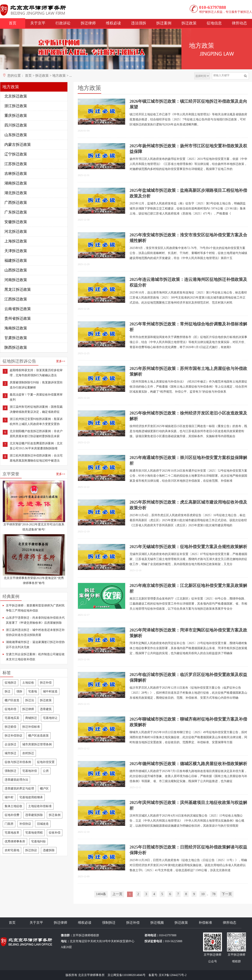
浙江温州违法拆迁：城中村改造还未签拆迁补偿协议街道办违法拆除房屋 (35, 632)
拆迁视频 (157, 923)
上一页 (117, 894)
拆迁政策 (189, 23)
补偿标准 (205, 923)
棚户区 (44, 789)
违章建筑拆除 (34, 815)
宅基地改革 (12, 833)
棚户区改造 (12, 700)
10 (203, 894)
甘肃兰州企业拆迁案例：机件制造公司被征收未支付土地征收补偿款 (35, 657)
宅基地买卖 (12, 718)
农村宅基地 (12, 850)
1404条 (101, 894)
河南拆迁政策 (16, 280)
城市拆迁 (10, 753)
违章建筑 (46, 709)
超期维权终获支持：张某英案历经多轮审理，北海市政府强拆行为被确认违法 (36, 373)
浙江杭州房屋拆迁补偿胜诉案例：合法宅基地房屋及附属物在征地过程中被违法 (36, 458)
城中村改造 (50, 691)
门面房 (9, 824)
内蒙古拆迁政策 (18, 145)
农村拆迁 (28, 753)
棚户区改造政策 (38, 736)
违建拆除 (49, 850)
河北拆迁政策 (16, 232)
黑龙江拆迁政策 (18, 289)
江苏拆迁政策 (16, 164)
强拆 (19, 691)
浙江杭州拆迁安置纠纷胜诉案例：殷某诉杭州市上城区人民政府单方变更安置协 (36, 422)
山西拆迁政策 (16, 270)
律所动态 (239, 23)
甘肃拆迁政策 (16, 338)
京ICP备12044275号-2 (173, 975)
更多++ (61, 361)
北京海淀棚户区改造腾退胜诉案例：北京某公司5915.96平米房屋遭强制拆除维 (36, 446)
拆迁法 (30, 700)
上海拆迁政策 (16, 241)
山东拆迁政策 (16, 135)
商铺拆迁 (31, 718)
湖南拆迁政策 (16, 183)
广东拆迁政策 (16, 212)
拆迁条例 (55, 815)
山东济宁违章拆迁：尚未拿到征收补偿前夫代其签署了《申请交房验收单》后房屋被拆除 (35, 620)
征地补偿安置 (46, 762)
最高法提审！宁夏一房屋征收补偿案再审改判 (36, 397)
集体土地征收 (13, 806)
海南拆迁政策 (16, 328)
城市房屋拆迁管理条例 (37, 744)
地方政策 (59, 76)
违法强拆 (139, 23)
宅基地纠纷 (38, 841)
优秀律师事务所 (15, 841)
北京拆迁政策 (16, 96)
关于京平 (38, 23)
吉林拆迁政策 (16, 174)
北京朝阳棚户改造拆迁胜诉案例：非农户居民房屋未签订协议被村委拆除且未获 (36, 434)
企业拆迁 (10, 744)
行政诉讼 (63, 23)
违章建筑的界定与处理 (19, 789)
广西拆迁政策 (16, 203)
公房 (46, 771)
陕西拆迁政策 (16, 347)
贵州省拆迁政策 (18, 318)
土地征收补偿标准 (40, 806)
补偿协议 (25, 824)
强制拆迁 (10, 771)
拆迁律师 (88, 23)
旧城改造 (43, 824)
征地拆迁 (10, 683)
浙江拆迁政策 (16, 106)
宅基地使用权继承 (31, 797)
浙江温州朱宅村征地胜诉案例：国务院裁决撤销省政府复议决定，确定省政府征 (36, 409)
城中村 (9, 797)
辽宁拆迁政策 (16, 154)
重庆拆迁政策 (16, 116)
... (71, 76)
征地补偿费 (12, 815)
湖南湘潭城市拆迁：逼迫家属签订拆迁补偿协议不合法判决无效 (35, 645)
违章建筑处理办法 (16, 780)
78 (214, 894)
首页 (13, 23)
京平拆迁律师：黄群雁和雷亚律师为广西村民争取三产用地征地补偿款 (35, 608)
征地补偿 (10, 709)
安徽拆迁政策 (16, 222)
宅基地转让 (50, 718)
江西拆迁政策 (16, 299)
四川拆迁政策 (16, 125)
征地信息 (214, 23)
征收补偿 (55, 833)
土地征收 (28, 683)
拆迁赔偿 (10, 727)
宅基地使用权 (34, 833)
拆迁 (8, 691)
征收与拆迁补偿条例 (18, 762)
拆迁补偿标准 (31, 727)
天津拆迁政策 (16, 251)
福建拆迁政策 (16, 260)
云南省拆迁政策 (18, 309)
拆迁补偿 (46, 683)
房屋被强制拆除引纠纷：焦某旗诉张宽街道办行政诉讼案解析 (36, 385)
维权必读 (113, 23)
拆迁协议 (31, 850)
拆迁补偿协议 (13, 736)
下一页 (227, 894)
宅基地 (33, 691)
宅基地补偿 (30, 771)
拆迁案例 (164, 23)
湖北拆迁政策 (16, 193)
